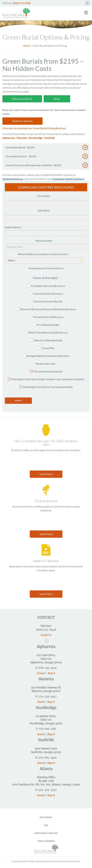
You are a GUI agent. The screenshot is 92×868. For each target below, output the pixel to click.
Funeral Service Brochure (48, 294)
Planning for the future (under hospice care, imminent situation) (48, 379)
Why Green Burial (22, 99)
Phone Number (44, 241)
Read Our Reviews (22, 121)
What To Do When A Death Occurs (48, 332)
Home (27, 46)
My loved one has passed (48, 371)
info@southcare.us (13, 179)
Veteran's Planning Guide (48, 340)
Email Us (46, 635)
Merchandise (46, 817)
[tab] (46, 147)
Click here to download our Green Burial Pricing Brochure (34, 128)
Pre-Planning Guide (48, 325)
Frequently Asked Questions (68, 179)
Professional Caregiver (46, 833)
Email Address (14, 227)
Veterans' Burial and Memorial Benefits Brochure (48, 309)
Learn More (46, 474)
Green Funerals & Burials (48, 301)
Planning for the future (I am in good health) (48, 387)
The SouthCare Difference (48, 317)
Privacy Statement (46, 841)
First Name (44, 196)
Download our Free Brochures (46, 268)
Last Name (44, 210)
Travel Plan (48, 348)
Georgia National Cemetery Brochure (48, 356)
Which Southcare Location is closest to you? (44, 254)
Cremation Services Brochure (48, 286)
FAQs (57, 99)
